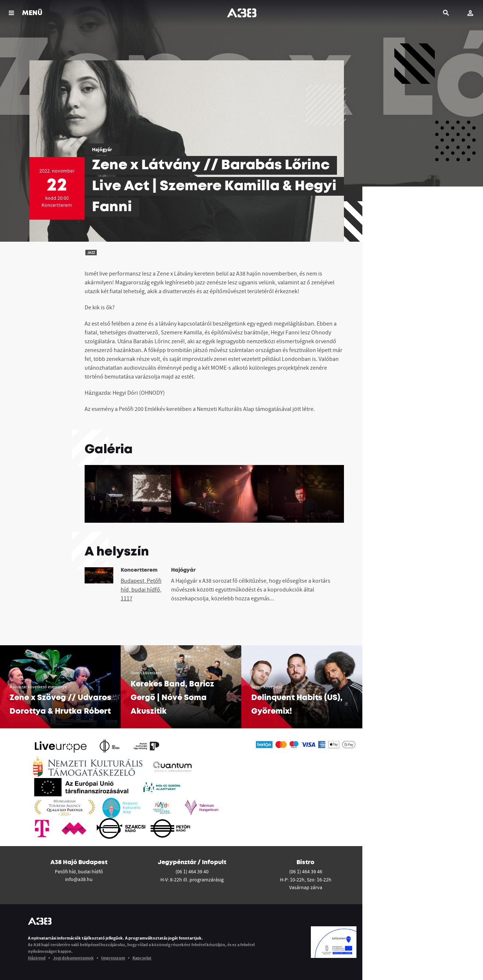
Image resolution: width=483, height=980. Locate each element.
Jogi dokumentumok (73, 958)
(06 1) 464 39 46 (306, 871)
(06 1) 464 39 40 (192, 871)
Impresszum (113, 958)
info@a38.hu (79, 879)
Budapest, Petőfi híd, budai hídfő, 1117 (141, 589)
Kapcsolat (142, 958)
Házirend (37, 958)
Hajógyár (102, 149)
